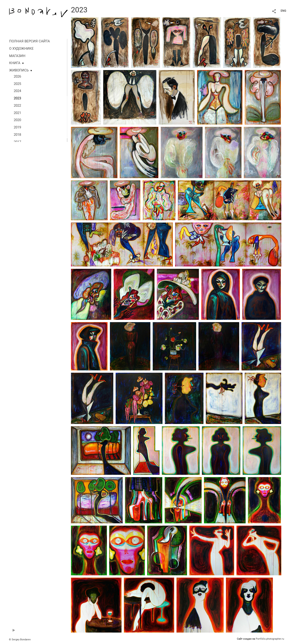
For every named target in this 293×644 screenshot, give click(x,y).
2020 (17, 120)
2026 (17, 76)
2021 (17, 113)
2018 (17, 135)
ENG (283, 11)
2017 (17, 142)
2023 (17, 98)
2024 (17, 91)
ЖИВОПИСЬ (19, 70)
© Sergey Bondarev (20, 640)
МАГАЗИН (17, 56)
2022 (17, 106)
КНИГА (15, 63)
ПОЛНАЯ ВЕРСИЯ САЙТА (30, 41)
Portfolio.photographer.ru (270, 639)
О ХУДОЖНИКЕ (21, 49)
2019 (17, 127)
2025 (17, 84)
